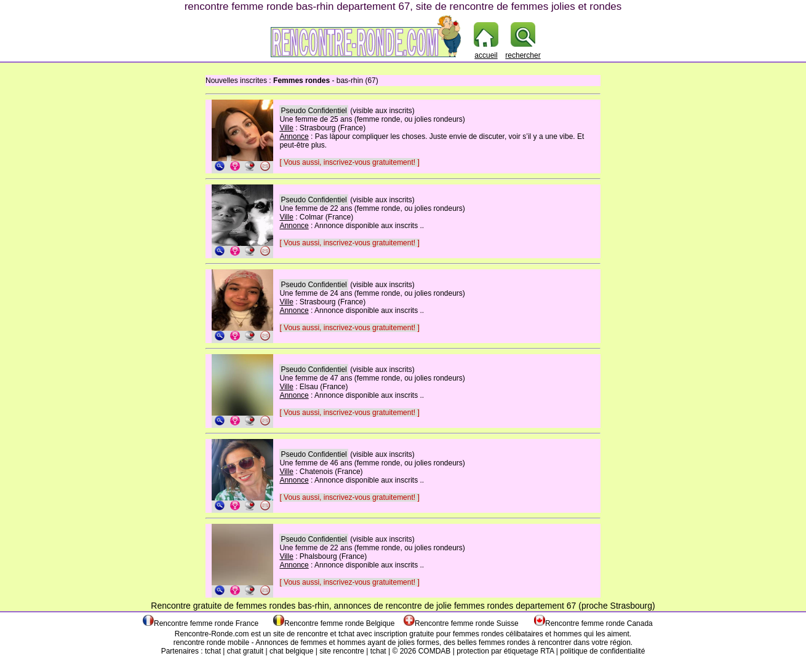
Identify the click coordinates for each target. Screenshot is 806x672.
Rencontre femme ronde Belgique (339, 623)
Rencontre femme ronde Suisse (467, 623)
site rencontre (342, 651)
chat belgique (291, 651)
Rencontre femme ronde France (206, 623)
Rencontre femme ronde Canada (599, 623)
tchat (346, 634)
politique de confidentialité (602, 651)
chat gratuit (245, 651)
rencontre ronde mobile (211, 642)
